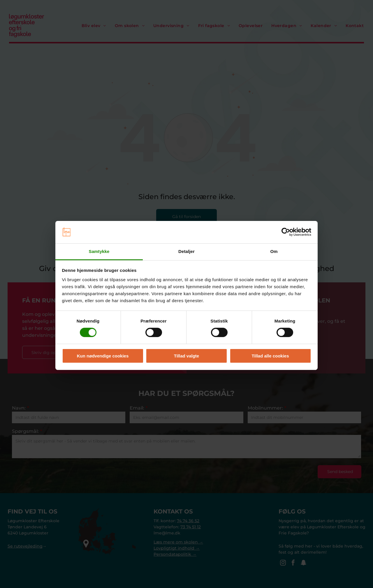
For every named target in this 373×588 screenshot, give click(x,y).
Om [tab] (274, 250)
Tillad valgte (186, 354)
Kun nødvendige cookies (103, 354)
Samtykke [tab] (99, 250)
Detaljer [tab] (186, 250)
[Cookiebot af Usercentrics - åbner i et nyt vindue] (286, 231)
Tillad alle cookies (270, 354)
